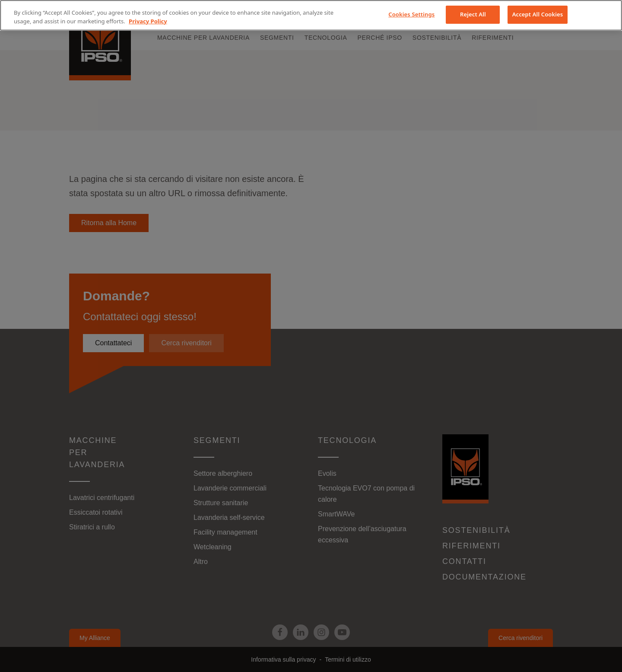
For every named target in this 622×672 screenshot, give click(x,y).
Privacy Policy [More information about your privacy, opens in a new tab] (148, 21)
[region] (311, 15)
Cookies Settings (411, 14)
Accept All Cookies (538, 14)
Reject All (473, 14)
